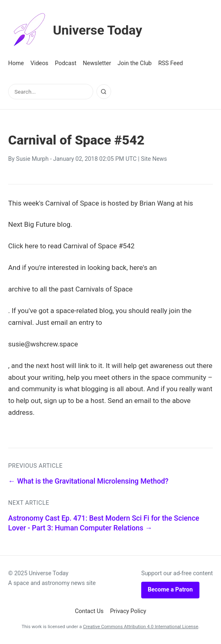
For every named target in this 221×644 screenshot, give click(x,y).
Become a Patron (170, 590)
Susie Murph (32, 159)
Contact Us (89, 611)
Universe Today (75, 30)
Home (16, 63)
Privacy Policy (128, 611)
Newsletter (97, 63)
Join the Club (135, 63)
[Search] (104, 92)
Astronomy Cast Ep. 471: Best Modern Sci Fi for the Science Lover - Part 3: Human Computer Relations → (104, 523)
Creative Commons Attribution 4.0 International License (141, 626)
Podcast (66, 63)
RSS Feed (171, 63)
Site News (154, 159)
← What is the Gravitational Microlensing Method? (88, 481)
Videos (39, 63)
